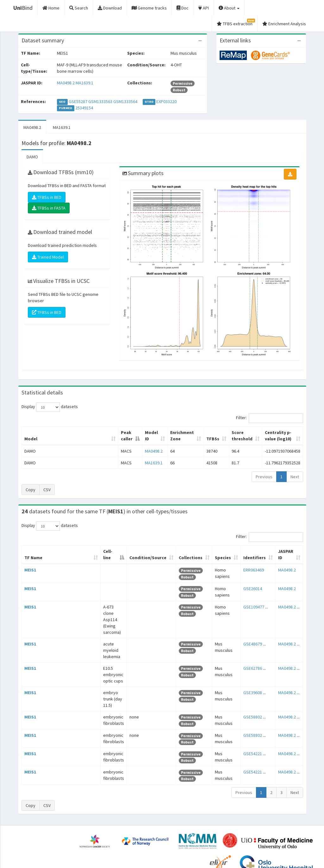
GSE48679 (250, 619)
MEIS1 (30, 564)
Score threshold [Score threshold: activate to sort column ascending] (209, 432)
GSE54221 (250, 711)
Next (295, 470)
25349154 (84, 108)
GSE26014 (250, 582)
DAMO (32, 157)
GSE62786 (250, 637)
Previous (264, 470)
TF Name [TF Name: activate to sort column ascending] (30, 548)
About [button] (229, 8)
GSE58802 (250, 674)
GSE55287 (78, 101)
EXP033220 (166, 101)
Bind (23, 8)
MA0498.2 (66, 83)
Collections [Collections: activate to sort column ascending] (181, 551)
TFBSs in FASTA (49, 208)
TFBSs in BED (47, 197)
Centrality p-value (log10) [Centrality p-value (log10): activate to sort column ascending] (265, 432)
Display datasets (50, 407)
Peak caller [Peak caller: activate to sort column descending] (62, 432)
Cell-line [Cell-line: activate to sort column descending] (60, 551)
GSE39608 (250, 656)
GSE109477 (251, 601)
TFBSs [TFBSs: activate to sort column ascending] (172, 432)
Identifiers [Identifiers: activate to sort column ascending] (252, 551)
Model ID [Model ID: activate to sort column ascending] (95, 432)
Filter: (270, 418)
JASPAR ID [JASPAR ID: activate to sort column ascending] (283, 548)
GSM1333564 (125, 101)
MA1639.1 (84, 83)
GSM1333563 (100, 101)
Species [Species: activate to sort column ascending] (219, 551)
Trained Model (48, 257)
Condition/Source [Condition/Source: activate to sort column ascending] (136, 551)
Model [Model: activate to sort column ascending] (31, 432)
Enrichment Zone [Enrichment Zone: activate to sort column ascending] (135, 432)
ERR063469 (251, 564)
